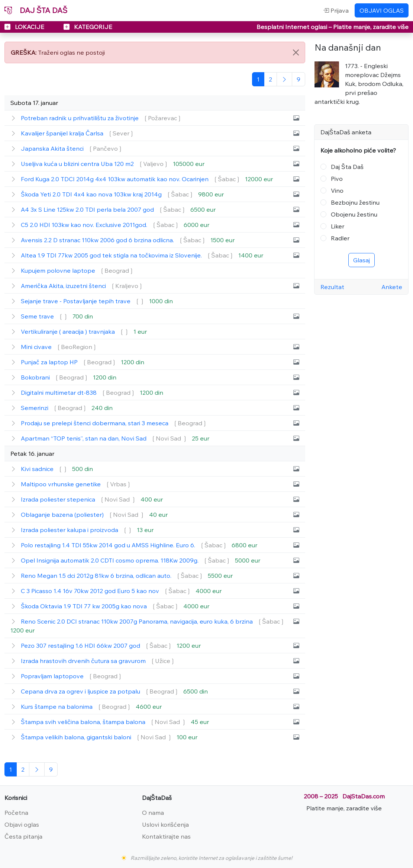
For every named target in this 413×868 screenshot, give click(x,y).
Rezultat (332, 287)
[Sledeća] (284, 79)
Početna (16, 813)
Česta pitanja (23, 836)
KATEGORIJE (88, 27)
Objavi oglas (22, 824)
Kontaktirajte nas (166, 836)
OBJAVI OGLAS (382, 10)
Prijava (336, 10)
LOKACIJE (25, 27)
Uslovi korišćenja (165, 824)
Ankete (392, 287)
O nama (153, 813)
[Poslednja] (299, 79)
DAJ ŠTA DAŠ (36, 10)
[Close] (296, 52)
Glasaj (362, 260)
